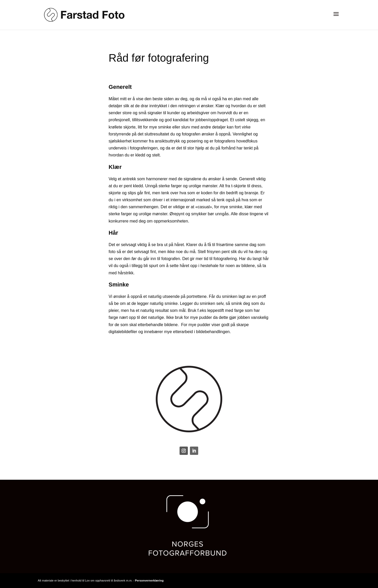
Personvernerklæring (149, 580)
